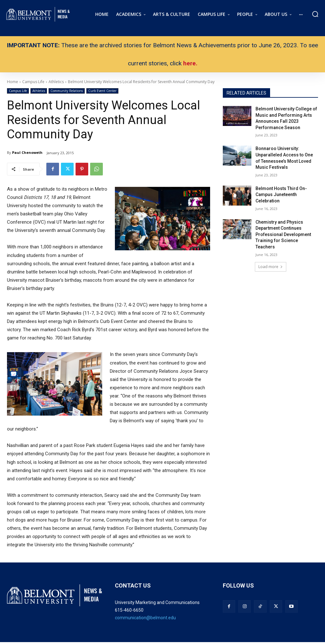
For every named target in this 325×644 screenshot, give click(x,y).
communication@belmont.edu (145, 618)
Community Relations (67, 91)
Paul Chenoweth (27, 152)
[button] (315, 14)
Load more (271, 267)
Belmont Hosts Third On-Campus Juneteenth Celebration (281, 195)
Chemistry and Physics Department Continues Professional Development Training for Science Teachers (283, 234)
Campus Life (18, 91)
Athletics (39, 91)
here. (190, 63)
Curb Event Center (102, 91)
